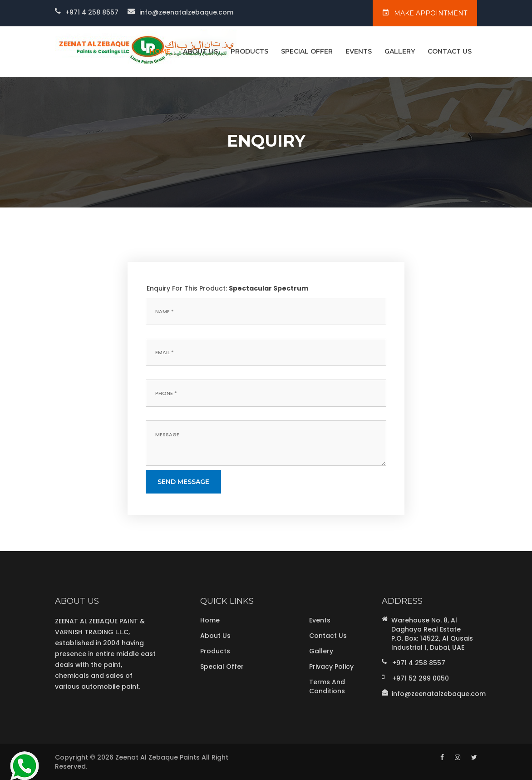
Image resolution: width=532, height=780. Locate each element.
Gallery (400, 51)
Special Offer (307, 51)
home (160, 51)
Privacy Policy (331, 666)
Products (249, 51)
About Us (200, 51)
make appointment (425, 13)
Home (210, 620)
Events (359, 51)
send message (183, 482)
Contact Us (450, 51)
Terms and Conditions (327, 686)
